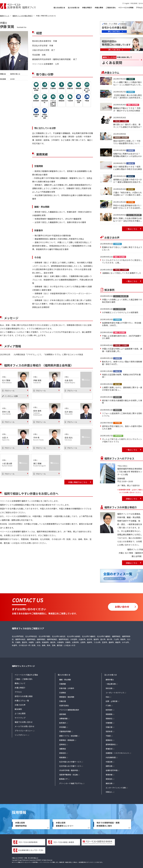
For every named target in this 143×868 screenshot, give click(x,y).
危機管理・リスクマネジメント (117, 753)
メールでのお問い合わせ (24, 726)
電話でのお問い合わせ (24, 722)
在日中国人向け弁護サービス (70, 762)
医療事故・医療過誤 (67, 740)
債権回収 (109, 749)
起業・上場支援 (112, 701)
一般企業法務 (111, 684)
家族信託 (63, 753)
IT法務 (108, 705)
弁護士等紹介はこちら (78, 482)
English (127, 3)
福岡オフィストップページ (23, 666)
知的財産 (109, 731)
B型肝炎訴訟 (64, 705)
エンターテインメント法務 (116, 788)
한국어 (141, 3)
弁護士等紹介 (87, 8)
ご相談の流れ (111, 8)
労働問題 (63, 684)
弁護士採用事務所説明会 (21, 824)
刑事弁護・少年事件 (67, 688)
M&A (107, 697)
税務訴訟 (109, 718)
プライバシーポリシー (24, 731)
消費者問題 (63, 718)
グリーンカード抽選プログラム (71, 783)
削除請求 (63, 723)
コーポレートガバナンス (115, 693)
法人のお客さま (74, 8)
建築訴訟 (109, 740)
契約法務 (109, 688)
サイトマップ (20, 718)
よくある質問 (20, 713)
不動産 (108, 736)
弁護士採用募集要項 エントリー (65, 824)
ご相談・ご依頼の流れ (24, 679)
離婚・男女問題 (65, 680)
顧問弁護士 (110, 680)
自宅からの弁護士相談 (24, 696)
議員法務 (109, 783)
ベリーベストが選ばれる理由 (26, 675)
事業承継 (109, 775)
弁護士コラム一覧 (22, 701)
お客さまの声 (20, 705)
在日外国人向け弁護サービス (70, 766)
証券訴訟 (63, 744)
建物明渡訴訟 (111, 744)
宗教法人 (109, 792)
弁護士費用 (99, 8)
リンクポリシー (21, 735)
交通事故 (63, 693)
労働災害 (63, 701)
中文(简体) (134, 3)
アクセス (139, 8)
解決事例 (18, 709)
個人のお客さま (59, 8)
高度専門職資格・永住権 (68, 775)
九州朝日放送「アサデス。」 (26, 354)
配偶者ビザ (63, 779)
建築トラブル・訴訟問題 (68, 736)
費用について (20, 683)
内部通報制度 (111, 757)
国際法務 (109, 766)
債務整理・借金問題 (67, 697)
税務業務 (63, 757)
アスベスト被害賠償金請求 (69, 710)
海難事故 (63, 749)
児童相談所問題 (65, 731)
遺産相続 (63, 714)
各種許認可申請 (112, 770)
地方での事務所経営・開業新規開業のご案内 (108, 824)
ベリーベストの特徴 (126, 8)
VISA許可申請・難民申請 (68, 770)
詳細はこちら (132, 499)
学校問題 (63, 727)
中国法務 (109, 762)
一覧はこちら (132, 229)
